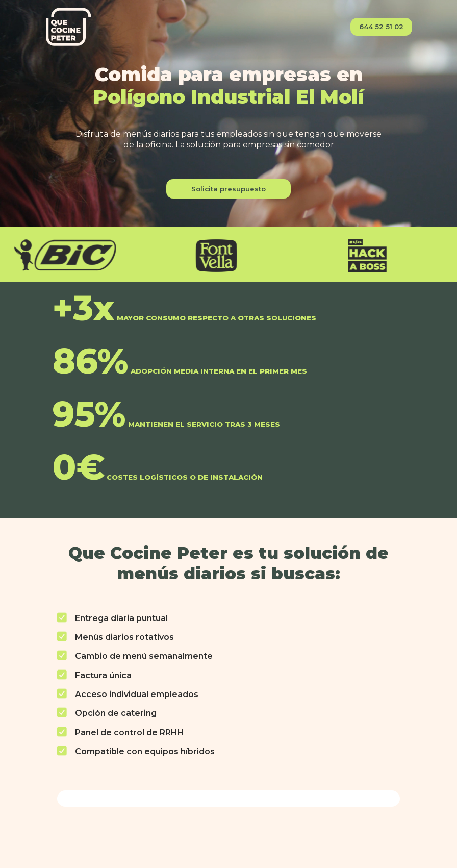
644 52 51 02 (381, 27)
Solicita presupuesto (229, 189)
